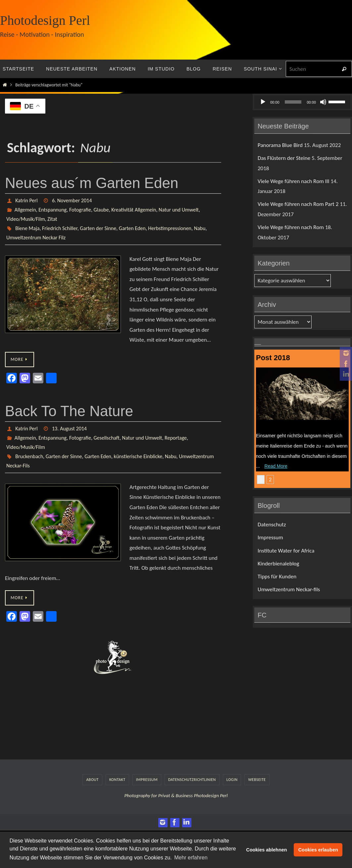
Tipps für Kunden (277, 577)
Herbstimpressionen (170, 228)
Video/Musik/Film (26, 219)
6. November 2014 (72, 200)
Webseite (257, 780)
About (92, 780)
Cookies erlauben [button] (318, 850)
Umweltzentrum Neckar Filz (36, 238)
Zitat (52, 219)
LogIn (232, 780)
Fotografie (80, 210)
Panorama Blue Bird (280, 145)
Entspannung (52, 210)
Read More (276, 466)
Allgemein (25, 210)
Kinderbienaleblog (278, 564)
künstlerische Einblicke (138, 456)
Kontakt (117, 780)
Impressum (270, 537)
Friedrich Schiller (60, 228)
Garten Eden (132, 228)
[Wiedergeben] (263, 102)
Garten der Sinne (98, 228)
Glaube (101, 210)
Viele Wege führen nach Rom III (293, 181)
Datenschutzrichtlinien (192, 780)
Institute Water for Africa (286, 551)
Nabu (200, 228)
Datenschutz (272, 525)
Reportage (176, 438)
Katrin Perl (26, 200)
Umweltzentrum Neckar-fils (289, 589)
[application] (302, 102)
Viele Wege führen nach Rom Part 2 (298, 204)
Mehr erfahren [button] (191, 858)
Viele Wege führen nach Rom (291, 227)
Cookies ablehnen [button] (266, 850)
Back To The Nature (69, 411)
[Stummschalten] (323, 102)
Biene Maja (27, 228)
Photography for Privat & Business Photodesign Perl (176, 796)
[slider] (293, 102)
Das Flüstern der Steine (284, 158)
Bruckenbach (29, 456)
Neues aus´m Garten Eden (92, 183)
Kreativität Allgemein (134, 210)
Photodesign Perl (45, 20)
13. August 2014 (69, 429)
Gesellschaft (107, 438)
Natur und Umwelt (179, 210)
